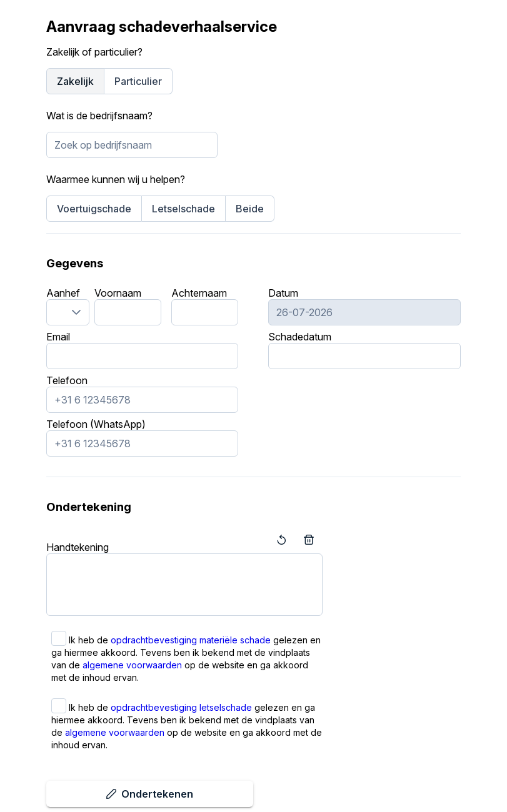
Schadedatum (300, 337)
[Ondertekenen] (150, 794)
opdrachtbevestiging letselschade (181, 707)
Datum (283, 293)
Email (58, 337)
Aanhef (63, 293)
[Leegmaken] (309, 540)
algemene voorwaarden (132, 665)
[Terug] (281, 540)
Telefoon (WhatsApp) (96, 424)
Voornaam (118, 293)
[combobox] (132, 145)
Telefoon (67, 380)
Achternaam (199, 293)
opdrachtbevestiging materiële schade (191, 640)
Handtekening (78, 547)
